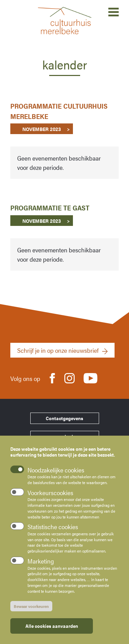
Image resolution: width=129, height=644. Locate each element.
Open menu (114, 12)
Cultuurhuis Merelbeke (65, 21)
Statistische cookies (53, 527)
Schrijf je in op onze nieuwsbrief (58, 350)
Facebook (52, 378)
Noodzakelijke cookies (56, 470)
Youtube (90, 376)
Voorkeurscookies (50, 493)
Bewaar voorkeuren (31, 606)
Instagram (69, 378)
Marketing (41, 561)
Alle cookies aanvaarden (52, 626)
